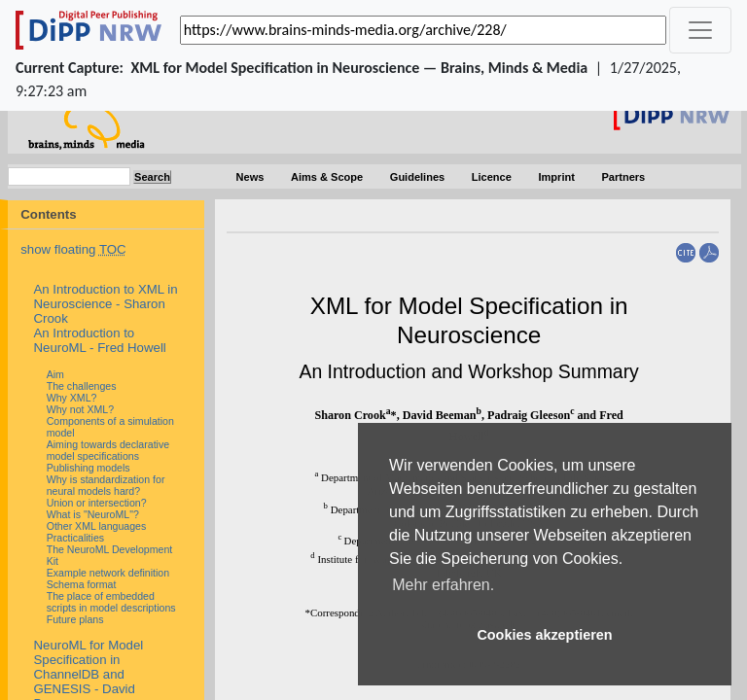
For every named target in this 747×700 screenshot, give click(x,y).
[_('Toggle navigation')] (700, 30)
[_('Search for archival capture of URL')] (423, 30)
